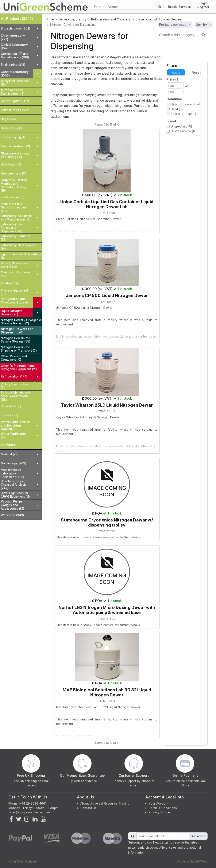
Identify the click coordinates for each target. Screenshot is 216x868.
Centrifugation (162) (15, 101)
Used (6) (177, 109)
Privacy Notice (159, 812)
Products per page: (174, 25)
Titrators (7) (9, 415)
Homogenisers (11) (13, 173)
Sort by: (202, 25)
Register (203, 7)
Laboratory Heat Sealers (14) (18, 247)
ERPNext (201, 861)
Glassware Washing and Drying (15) (15, 155)
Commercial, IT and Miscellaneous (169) (15, 55)
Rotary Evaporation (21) (15, 386)
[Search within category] (182, 35)
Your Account (159, 803)
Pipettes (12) (9, 283)
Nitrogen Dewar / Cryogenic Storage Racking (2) (21, 322)
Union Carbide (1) (183, 131)
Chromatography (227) (13, 37)
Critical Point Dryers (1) (17, 110)
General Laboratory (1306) (15, 74)
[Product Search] (127, 7)
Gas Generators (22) (15, 146)
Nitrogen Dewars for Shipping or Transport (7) (19, 349)
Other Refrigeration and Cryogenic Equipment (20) (19, 367)
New (174, 104)
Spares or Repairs (183, 114)
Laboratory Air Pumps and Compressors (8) (16, 218)
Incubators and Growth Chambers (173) (14, 207)
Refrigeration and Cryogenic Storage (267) (14, 302)
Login (203, 3)
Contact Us (88, 808)
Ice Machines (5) (13, 197)
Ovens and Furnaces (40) (16, 274)
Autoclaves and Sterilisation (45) (13, 92)
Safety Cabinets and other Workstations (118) (15, 396)
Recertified (192, 104)
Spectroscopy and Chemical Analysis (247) (14, 485)
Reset (196, 72)
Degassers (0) (11, 119)
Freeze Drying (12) (14, 137)
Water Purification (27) (14, 435)
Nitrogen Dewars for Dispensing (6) (17, 331)
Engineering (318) (13, 65)
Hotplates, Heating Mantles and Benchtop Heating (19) (14, 185)
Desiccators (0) (12, 128)
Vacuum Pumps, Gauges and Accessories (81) (12, 505)
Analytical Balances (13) (15, 83)
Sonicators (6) (11, 406)
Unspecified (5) (181, 126)
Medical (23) (10, 454)
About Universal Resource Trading (105, 803)
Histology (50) (11, 164)
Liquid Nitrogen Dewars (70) (12, 313)
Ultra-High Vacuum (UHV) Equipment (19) (16, 495)
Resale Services (180, 7)
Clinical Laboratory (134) (14, 46)
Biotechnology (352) (16, 28)
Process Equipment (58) (14, 292)
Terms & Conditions (163, 808)
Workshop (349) (12, 515)
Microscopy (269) (13, 463)
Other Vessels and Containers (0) (14, 358)
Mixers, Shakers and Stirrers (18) (15, 265)
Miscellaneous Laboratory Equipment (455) (13, 473)
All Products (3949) (17, 19)
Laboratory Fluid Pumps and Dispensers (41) (13, 228)
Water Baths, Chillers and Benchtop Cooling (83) (16, 425)
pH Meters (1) (10, 445)
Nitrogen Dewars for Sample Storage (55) (16, 340)
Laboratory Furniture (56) (16, 238)
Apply (176, 72)
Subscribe (198, 836)
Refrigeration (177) (14, 376)
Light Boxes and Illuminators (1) (21, 256)
